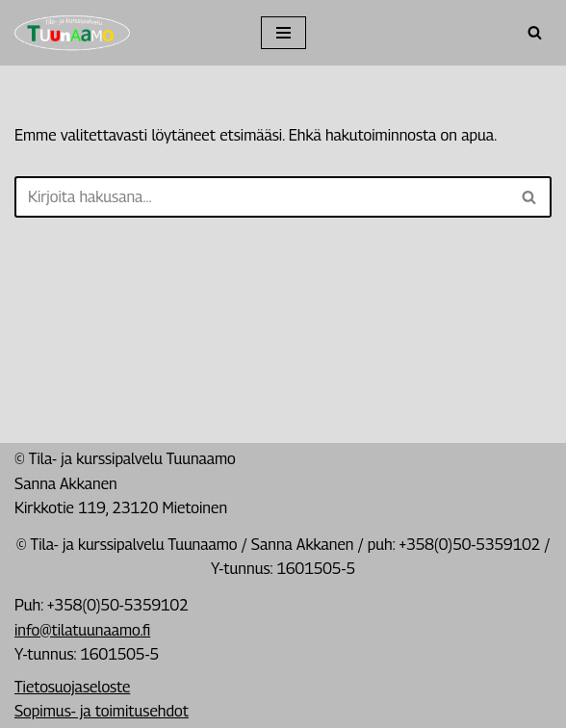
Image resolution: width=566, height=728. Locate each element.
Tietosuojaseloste (72, 687)
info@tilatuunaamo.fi (82, 630)
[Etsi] (535, 32)
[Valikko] (283, 33)
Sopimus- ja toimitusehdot (102, 711)
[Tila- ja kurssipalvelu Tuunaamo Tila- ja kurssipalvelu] (72, 33)
